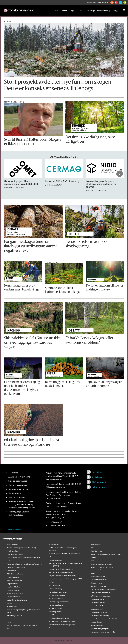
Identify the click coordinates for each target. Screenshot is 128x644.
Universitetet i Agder (98, 599)
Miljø (72, 10)
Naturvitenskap (104, 10)
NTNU (51, 557)
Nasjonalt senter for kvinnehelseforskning (63, 576)
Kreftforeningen (12, 606)
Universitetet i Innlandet (99, 606)
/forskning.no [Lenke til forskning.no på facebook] (97, 477)
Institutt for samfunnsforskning (17, 600)
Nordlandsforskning (56, 589)
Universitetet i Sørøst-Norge (100, 615)
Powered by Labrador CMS (64, 641)
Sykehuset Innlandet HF (98, 586)
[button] (112, 3)
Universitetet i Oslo (97, 609)
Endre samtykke (15, 530)
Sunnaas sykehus (96, 583)
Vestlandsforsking (97, 622)
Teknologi (91, 10)
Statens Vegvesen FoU (98, 576)
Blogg (115, 10)
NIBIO (9, 622)
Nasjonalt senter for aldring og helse (61, 569)
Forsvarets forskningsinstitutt (17, 567)
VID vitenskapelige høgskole (100, 629)
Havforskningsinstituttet (15, 580)
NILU (9, 629)
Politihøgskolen (96, 544)
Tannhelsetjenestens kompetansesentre (104, 589)
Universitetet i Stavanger (99, 612)
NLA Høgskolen (54, 544)
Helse (65, 10)
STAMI (93, 573)
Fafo (8, 561)
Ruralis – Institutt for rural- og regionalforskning (106, 554)
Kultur (57, 10)
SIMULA (93, 557)
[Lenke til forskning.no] (26, 9)
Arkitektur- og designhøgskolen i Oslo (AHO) (21, 548)
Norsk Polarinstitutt (55, 608)
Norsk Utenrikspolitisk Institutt (59, 618)
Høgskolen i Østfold (14, 587)
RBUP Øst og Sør (96, 551)
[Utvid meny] (124, 10)
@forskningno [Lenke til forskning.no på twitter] (97, 472)
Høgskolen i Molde (13, 584)
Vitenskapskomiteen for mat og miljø (103, 632)
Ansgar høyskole (12, 544)
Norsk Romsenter (55, 615)
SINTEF (93, 561)
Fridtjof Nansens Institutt (15, 574)
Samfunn (80, 10)
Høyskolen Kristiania (14, 597)
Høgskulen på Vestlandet (15, 593)
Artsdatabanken (12, 551)
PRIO (93, 548)
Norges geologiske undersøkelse (60, 602)
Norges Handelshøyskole (57, 595)
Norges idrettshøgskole (57, 605)
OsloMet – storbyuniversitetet (59, 628)
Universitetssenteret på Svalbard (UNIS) (104, 619)
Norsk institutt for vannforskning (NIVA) (62, 625)
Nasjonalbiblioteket (55, 560)
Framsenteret (11, 571)
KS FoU (9, 603)
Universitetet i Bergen (98, 602)
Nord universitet (54, 585)
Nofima (51, 582)
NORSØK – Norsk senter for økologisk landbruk (65, 554)
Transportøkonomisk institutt (100, 593)
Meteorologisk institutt (14, 615)
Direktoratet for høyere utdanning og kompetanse (23, 557)
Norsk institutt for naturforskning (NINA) (62, 621)
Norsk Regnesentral (55, 612)
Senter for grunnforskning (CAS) (101, 564)
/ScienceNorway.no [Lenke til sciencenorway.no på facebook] (99, 487)
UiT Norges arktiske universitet (101, 596)
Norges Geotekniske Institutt (58, 592)
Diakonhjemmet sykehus (15, 554)
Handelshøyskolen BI (14, 577)
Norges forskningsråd (56, 598)
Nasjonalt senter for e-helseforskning (61, 572)
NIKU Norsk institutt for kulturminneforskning (22, 625)
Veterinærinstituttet (97, 625)
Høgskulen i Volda (13, 590)
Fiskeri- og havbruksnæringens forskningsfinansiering (24, 564)
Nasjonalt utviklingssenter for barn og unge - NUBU (66, 579)
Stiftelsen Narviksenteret (99, 580)
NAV (8, 619)
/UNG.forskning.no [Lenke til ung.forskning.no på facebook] (99, 482)
